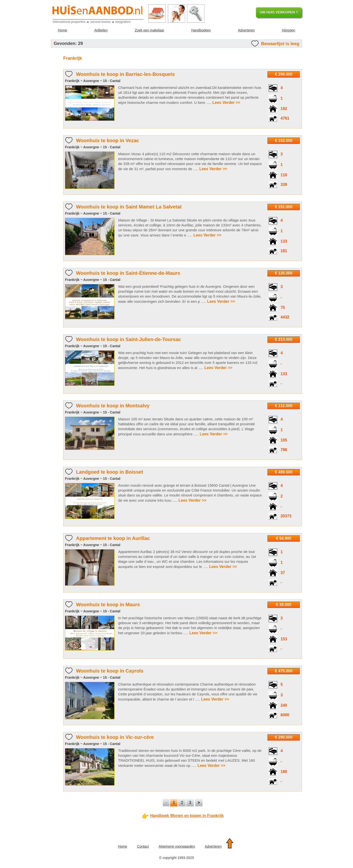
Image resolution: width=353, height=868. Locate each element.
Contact (143, 846)
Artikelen (101, 30)
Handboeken (201, 30)
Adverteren (246, 30)
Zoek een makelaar (150, 30)
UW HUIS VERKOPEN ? (279, 12)
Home (62, 30)
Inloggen (289, 30)
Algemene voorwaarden (177, 846)
